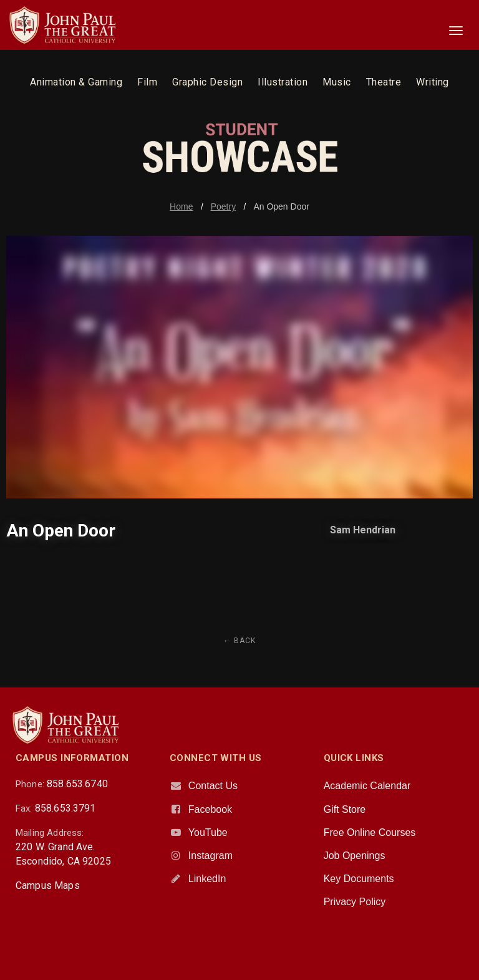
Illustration (283, 82)
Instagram (210, 856)
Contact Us (213, 786)
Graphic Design (207, 82)
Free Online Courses (370, 832)
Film (147, 82)
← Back (239, 641)
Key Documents (359, 879)
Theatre (384, 82)
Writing (433, 82)
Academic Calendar (367, 786)
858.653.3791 (65, 808)
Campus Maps (48, 885)
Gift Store (345, 809)
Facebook (210, 809)
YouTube (208, 832)
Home (181, 206)
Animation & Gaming (76, 82)
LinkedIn (207, 879)
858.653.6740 (77, 784)
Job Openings (355, 856)
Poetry (223, 206)
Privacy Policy (355, 902)
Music (337, 82)
